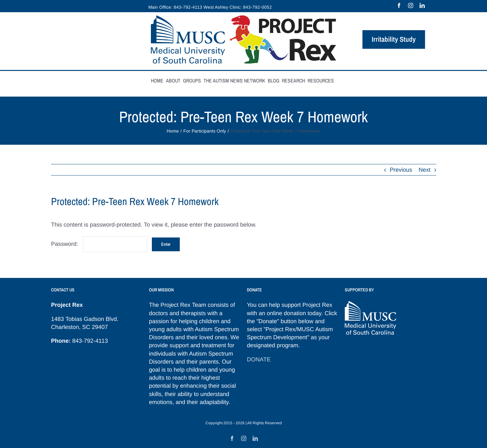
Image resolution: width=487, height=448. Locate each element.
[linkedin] (422, 5)
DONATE (259, 359)
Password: (99, 244)
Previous (401, 170)
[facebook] (399, 5)
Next (425, 170)
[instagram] (411, 5)
